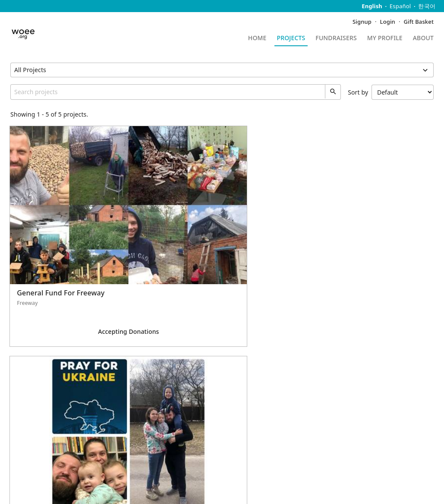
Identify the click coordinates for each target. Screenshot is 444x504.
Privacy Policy (159, 480)
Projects (291, 38)
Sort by (391, 92)
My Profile (385, 38)
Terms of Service (209, 480)
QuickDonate (29, 450)
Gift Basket (419, 22)
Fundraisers (336, 38)
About (423, 38)
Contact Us (26, 438)
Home (257, 38)
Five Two (52, 490)
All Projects (30, 70)
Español (400, 6)
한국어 (427, 6)
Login (388, 22)
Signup (362, 22)
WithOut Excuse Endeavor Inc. (388, 438)
